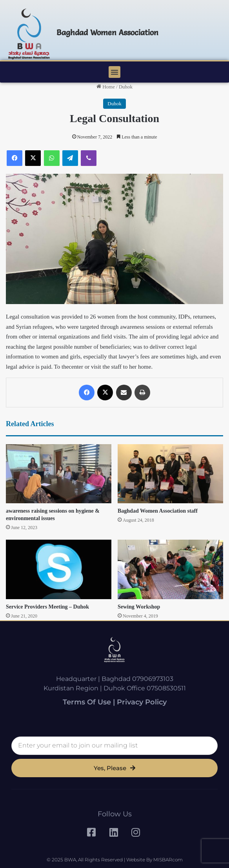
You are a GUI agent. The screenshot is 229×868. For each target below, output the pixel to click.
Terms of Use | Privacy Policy (115, 702)
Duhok (126, 87)
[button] (114, 72)
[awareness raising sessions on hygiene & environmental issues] (59, 474)
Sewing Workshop (139, 607)
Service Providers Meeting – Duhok (47, 607)
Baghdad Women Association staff (158, 511)
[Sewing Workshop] (170, 569)
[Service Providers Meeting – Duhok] (59, 569)
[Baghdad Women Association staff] (170, 474)
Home (106, 87)
